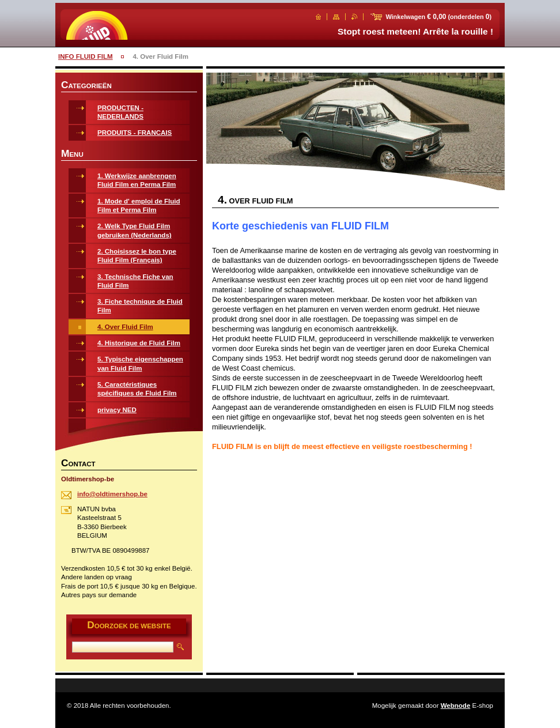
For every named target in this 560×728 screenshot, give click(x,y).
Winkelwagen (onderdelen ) (438, 17)
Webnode (456, 706)
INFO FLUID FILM (86, 56)
